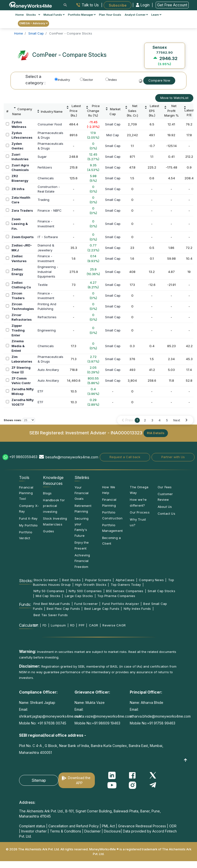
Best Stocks (71, 580)
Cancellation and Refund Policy (74, 826)
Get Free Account (172, 5)
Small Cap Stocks (161, 591)
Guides (49, 531)
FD (44, 625)
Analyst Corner (136, 15)
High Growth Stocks (91, 585)
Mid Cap (113, 135)
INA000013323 (126, 433)
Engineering (47, 330)
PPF (82, 625)
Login (143, 5)
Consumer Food (50, 124)
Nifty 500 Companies (85, 591)
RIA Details (156, 433)
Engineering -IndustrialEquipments (48, 272)
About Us (165, 507)
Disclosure (112, 831)
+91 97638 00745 (51, 723)
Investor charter (34, 831)
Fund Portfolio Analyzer (121, 604)
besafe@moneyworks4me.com (72, 457)
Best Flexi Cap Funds (63, 609)
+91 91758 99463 (161, 723)
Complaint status (32, 826)
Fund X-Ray (28, 518)
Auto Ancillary (48, 370)
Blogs (47, 493)
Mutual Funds (54, 15)
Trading (44, 200)
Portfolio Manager (82, 15)
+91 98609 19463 (106, 723)
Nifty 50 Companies (49, 591)
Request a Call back (125, 457)
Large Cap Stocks (79, 596)
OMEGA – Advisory (33, 23)
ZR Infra (18, 189)
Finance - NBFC (50, 210)
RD (72, 625)
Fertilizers (45, 167)
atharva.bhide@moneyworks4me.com (160, 716)
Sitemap (39, 780)
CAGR (94, 625)
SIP (36, 625)
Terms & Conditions (66, 831)
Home (20, 15)
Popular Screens (98, 580)
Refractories (47, 317)
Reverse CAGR (114, 625)
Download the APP (79, 780)
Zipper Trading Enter (18, 330)
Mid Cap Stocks (48, 596)
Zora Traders (22, 210)
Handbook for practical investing (54, 506)
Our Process (140, 512)
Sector (87, 80)
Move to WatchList (174, 98)
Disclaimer (93, 831)
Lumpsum (58, 625)
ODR (173, 826)
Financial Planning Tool (26, 493)
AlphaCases (125, 580)
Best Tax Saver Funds (51, 615)
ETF (40, 391)
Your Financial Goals (82, 493)
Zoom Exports (23, 237)
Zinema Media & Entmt (18, 346)
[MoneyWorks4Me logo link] (31, 5)
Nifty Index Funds (137, 609)
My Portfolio (28, 525)
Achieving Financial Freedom (82, 561)
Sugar (42, 157)
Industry (62, 80)
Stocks (33, 15)
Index (111, 80)
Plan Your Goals (110, 15)
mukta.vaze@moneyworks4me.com (103, 716)
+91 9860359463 (23, 457)
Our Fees (165, 487)
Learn (156, 15)
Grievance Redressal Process (142, 826)
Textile (43, 285)
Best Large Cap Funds (102, 609)
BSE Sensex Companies (125, 591)
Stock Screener (46, 580)
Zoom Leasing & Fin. (20, 224)
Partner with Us (173, 457)
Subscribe (118, 5)
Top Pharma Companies (116, 596)
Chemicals (46, 178)
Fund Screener (86, 604)
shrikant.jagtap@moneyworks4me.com (50, 716)
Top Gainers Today (126, 585)
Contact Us (166, 513)
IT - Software (48, 237)
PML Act (108, 826)
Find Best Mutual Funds (52, 604)
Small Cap (113, 124)
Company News (151, 580)
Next (177, 420)
